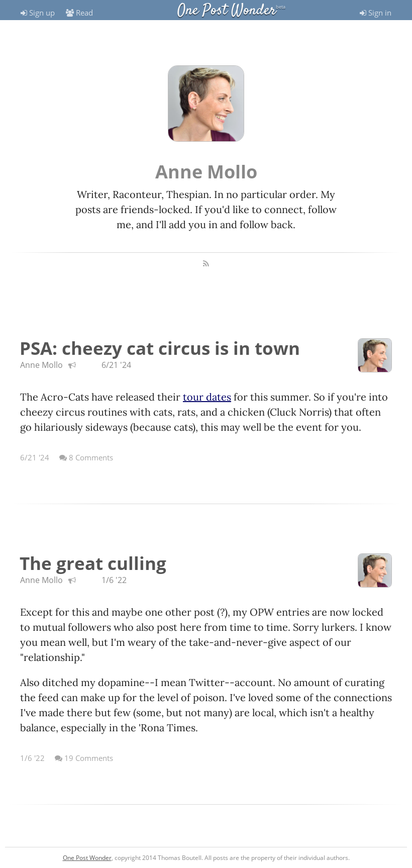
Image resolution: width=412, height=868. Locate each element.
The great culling (93, 563)
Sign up (38, 13)
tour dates (207, 397)
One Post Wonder (227, 11)
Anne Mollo (41, 365)
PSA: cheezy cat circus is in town (160, 348)
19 (84, 758)
